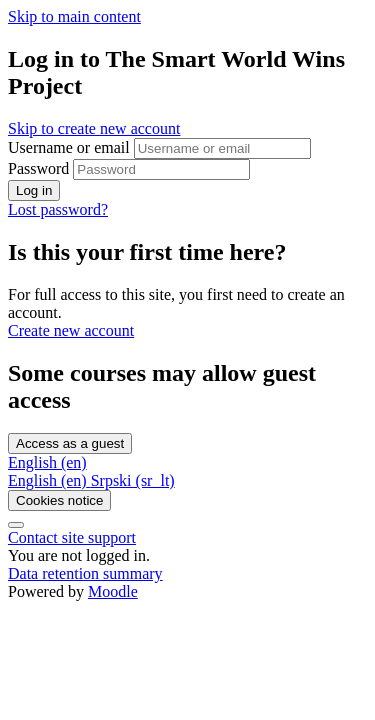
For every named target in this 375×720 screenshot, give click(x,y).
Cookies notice (59, 500)
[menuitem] (49, 480)
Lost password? (58, 209)
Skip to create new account (94, 128)
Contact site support (72, 537)
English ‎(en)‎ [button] (47, 462)
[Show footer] (16, 525)
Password (38, 168)
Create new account (71, 330)
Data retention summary (85, 573)
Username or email (71, 147)
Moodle (113, 591)
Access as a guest (70, 443)
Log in (34, 190)
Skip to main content (74, 16)
